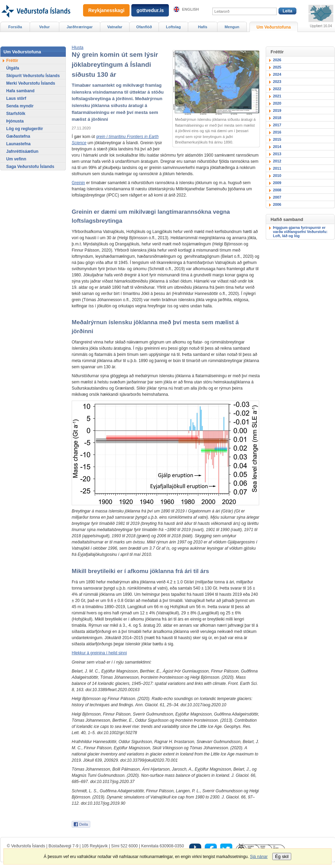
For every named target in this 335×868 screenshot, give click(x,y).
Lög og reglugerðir (25, 129)
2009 (277, 183)
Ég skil (282, 856)
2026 (277, 60)
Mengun (232, 27)
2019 (277, 110)
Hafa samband (20, 91)
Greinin (78, 183)
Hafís (203, 27)
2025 (277, 67)
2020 (277, 103)
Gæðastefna (18, 136)
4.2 (170, 582)
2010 (277, 176)
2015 (277, 139)
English (190, 9)
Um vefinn (16, 159)
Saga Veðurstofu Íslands (30, 167)
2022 (277, 89)
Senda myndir (20, 106)
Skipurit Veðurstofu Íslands (33, 76)
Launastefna (18, 144)
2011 (277, 168)
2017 (277, 125)
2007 (277, 197)
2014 (277, 147)
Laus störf (16, 98)
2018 (277, 118)
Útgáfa (13, 68)
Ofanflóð (144, 27)
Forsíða (15, 27)
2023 (277, 82)
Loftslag (174, 27)
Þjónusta (15, 121)
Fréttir (12, 61)
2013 (277, 154)
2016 (277, 132)
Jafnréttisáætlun (22, 151)
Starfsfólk (16, 114)
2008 (277, 190)
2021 (277, 96)
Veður (45, 27)
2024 (277, 74)
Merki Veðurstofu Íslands (31, 83)
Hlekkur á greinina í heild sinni (99, 653)
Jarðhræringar (79, 27)
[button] (78, 47)
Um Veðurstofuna (273, 27)
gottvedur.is (150, 10)
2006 (277, 204)
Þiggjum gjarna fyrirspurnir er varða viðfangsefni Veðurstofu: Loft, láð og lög (300, 232)
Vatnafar (115, 27)
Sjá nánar (259, 857)
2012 (277, 161)
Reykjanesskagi (106, 10)
